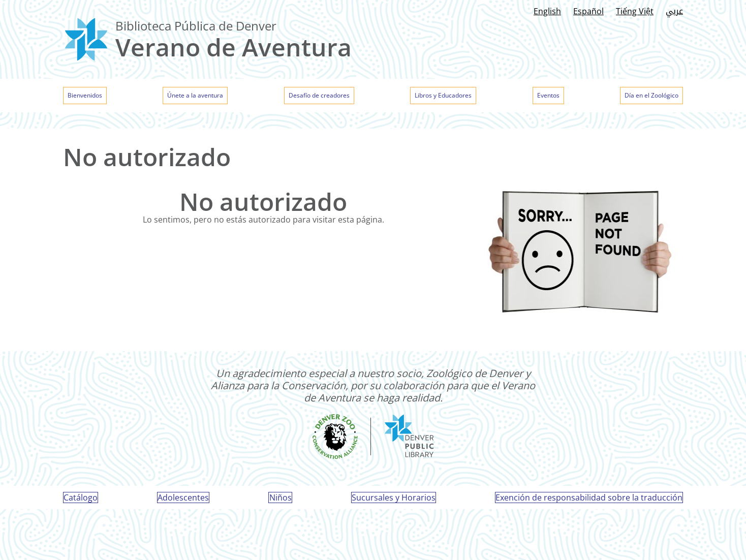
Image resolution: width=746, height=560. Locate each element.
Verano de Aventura (234, 47)
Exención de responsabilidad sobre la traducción (585, 504)
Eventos (545, 97)
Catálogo (85, 504)
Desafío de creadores (321, 97)
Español (588, 11)
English (547, 11)
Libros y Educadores (446, 97)
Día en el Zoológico (642, 97)
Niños (281, 504)
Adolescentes (185, 504)
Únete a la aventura (197, 97)
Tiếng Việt (635, 11)
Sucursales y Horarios (392, 504)
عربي (674, 11)
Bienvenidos (91, 97)
